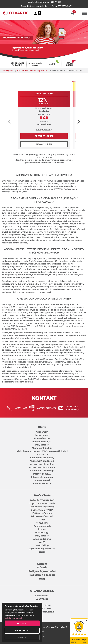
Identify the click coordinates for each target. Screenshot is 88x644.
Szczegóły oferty (44, 130)
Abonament (42, 432)
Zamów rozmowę (46, 408)
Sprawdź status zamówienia (34, 6)
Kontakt (42, 564)
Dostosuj (22, 637)
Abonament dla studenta (42, 467)
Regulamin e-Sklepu (42, 575)
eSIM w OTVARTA (42, 483)
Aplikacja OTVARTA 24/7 (42, 500)
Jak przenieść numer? (42, 516)
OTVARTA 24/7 (61, 6)
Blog (42, 579)
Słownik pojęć (42, 532)
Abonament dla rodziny (42, 458)
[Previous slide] (9, 122)
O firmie (42, 568)
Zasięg (42, 552)
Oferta (42, 427)
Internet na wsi (42, 480)
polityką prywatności (13, 618)
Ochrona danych (42, 526)
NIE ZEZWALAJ (22, 631)
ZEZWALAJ (22, 623)
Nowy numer (44, 144)
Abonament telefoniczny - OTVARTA (33, 71)
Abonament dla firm (42, 448)
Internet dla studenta (42, 477)
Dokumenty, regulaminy (42, 507)
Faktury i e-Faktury (42, 513)
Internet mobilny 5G (42, 442)
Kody (42, 520)
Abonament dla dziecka (42, 461)
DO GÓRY (44, 637)
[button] (72, 13)
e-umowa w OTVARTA (42, 510)
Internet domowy (42, 474)
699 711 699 (56, 2)
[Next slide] (79, 122)
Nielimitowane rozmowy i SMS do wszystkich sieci (42, 451)
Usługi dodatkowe (42, 539)
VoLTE (42, 542)
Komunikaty (42, 523)
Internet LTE (42, 455)
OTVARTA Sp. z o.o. (42, 591)
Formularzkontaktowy (72, 408)
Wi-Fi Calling (42, 545)
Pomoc (42, 529)
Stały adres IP (42, 445)
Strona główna (8, 71)
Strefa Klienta (42, 495)
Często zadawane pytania (42, 503)
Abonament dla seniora (42, 464)
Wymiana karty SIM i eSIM (42, 549)
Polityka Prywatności (42, 571)
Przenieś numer (44, 136)
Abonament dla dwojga (42, 471)
